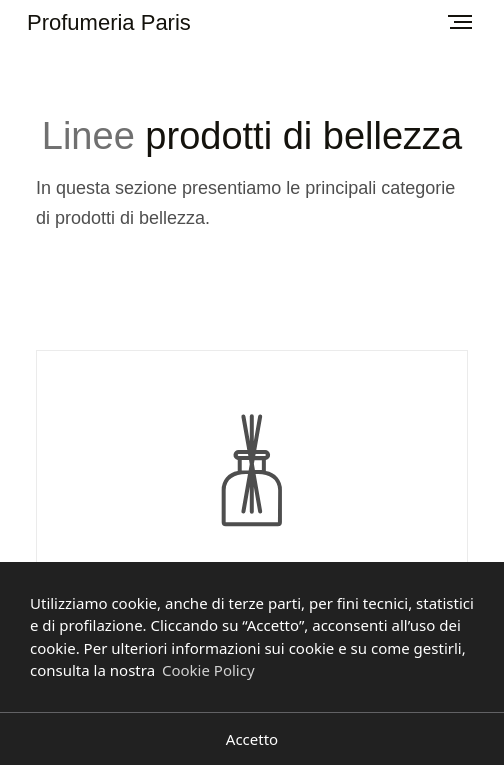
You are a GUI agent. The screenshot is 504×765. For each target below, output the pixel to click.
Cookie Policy (208, 670)
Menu (454, 15)
